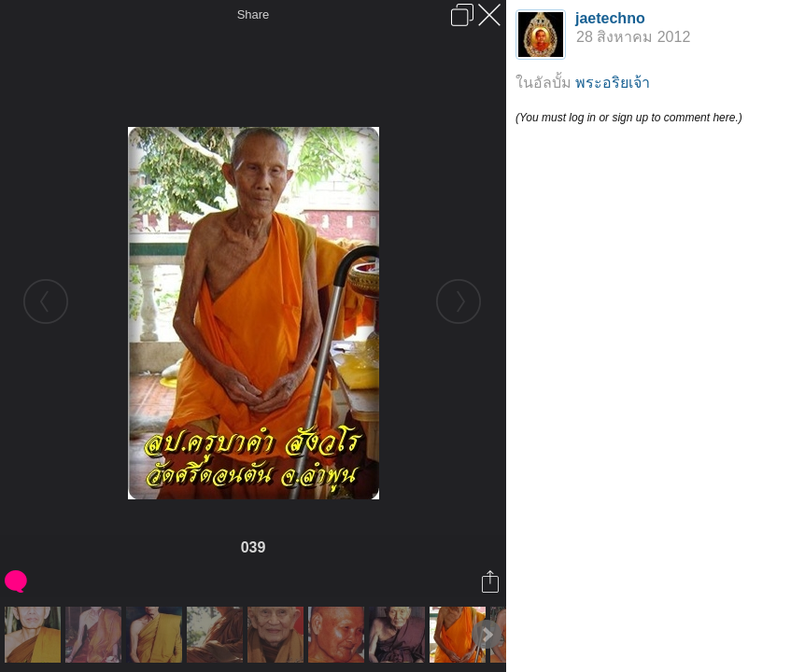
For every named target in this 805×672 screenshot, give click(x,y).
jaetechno (610, 18)
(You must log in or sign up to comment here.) (629, 118)
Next (487, 635)
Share (254, 14)
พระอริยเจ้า (613, 83)
